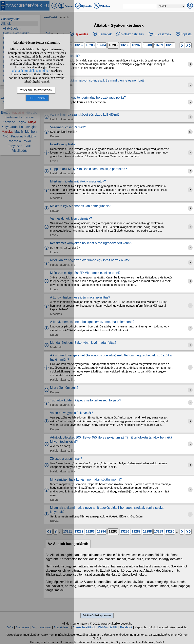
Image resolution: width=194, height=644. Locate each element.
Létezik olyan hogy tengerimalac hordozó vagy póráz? (88, 97)
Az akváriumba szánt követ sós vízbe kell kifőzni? (85, 115)
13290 (170, 45)
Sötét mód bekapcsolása (97, 615)
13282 (79, 45)
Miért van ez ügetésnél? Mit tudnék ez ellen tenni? (85, 273)
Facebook (126, 627)
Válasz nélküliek (133, 34)
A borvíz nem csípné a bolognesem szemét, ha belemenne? (92, 322)
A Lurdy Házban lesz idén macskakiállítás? (80, 297)
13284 (101, 45)
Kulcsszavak (162, 34)
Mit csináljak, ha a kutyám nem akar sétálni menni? (86, 479)
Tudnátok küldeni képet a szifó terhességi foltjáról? (86, 400)
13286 (125, 45)
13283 (90, 45)
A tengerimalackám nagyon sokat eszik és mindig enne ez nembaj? (97, 80)
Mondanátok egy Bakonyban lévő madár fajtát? (83, 343)
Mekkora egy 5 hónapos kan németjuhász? (80, 206)
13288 (147, 45)
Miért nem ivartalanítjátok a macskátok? (78, 181)
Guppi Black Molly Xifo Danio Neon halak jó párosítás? (88, 169)
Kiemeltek (105, 34)
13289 (159, 45)
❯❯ (188, 45)
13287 (136, 45)
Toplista (186, 34)
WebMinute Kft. (108, 627)
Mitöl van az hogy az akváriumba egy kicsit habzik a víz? (90, 260)
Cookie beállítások (84, 627)
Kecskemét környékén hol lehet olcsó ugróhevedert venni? (91, 243)
